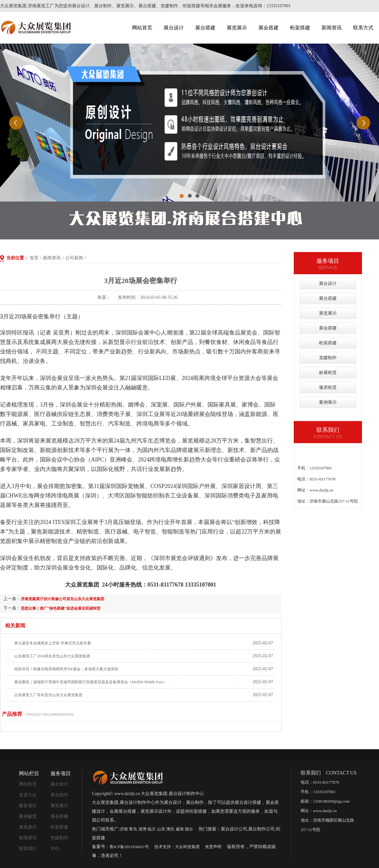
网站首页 (142, 28)
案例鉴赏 (28, 816)
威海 (180, 829)
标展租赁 (328, 373)
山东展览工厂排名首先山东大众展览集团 (48, 695)
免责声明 (213, 847)
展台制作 (59, 795)
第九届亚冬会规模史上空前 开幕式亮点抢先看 (53, 643)
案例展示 (328, 402)
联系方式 (363, 28)
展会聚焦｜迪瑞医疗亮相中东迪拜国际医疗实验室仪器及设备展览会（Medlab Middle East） (90, 682)
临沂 (152, 829)
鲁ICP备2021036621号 (129, 847)
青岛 (133, 829)
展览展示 (237, 28)
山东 (161, 829)
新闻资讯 (332, 28)
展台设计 (174, 28)
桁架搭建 (300, 28)
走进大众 (28, 795)
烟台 (189, 829)
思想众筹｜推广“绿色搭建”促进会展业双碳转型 (61, 608)
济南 (124, 829)
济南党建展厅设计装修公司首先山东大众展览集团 (63, 599)
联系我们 (28, 849)
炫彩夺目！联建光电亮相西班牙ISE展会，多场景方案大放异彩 (66, 669)
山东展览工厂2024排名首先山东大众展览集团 (52, 656)
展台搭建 (205, 28)
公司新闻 (74, 258)
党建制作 (328, 358)
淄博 (142, 829)
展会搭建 (268, 28)
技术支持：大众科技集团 (177, 847)
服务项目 (28, 806)
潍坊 (170, 829)
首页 (34, 258)
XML (55, 849)
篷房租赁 (328, 387)
